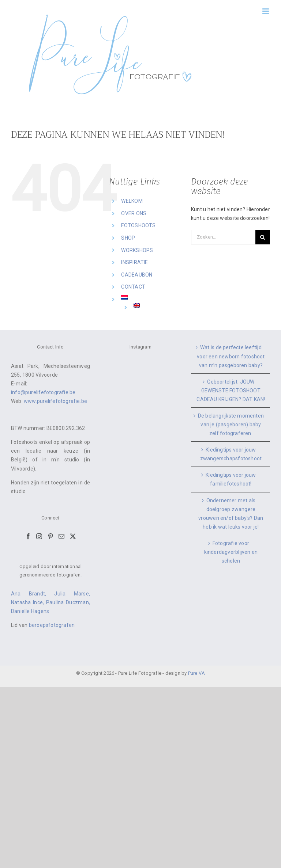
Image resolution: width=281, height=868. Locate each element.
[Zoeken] (263, 237)
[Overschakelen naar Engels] (157, 305)
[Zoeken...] (223, 237)
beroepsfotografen (52, 625)
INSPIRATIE (134, 262)
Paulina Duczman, (68, 602)
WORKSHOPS (137, 250)
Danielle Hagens (30, 611)
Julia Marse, (72, 594)
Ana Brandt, (33, 594)
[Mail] (61, 536)
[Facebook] (28, 536)
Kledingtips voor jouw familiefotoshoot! (231, 479)
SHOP (128, 238)
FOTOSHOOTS (138, 225)
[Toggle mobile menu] (266, 11)
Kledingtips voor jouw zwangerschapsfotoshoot (231, 454)
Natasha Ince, (29, 602)
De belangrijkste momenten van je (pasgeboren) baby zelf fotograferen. (231, 425)
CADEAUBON (137, 275)
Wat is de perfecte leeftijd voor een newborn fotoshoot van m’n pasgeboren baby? (231, 356)
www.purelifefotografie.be (55, 401)
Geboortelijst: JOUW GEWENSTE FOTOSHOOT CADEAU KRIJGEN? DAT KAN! (231, 391)
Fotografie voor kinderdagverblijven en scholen (231, 552)
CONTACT (133, 287)
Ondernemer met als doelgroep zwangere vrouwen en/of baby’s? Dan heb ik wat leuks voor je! (231, 514)
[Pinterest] (50, 536)
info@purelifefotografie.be (43, 392)
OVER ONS (134, 213)
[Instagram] (39, 536)
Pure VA (196, 673)
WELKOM (132, 201)
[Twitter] (73, 536)
